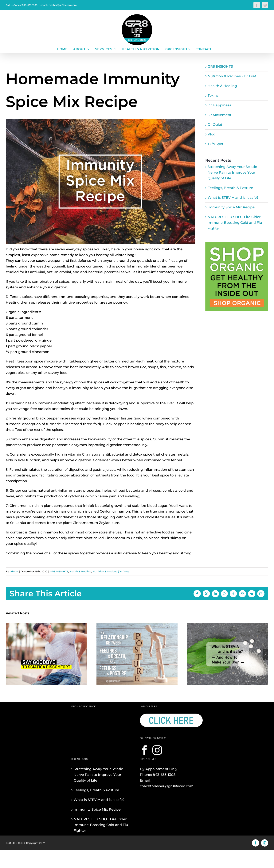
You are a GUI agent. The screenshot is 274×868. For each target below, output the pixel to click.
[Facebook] (145, 750)
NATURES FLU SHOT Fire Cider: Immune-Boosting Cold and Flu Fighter (235, 223)
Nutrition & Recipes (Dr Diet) (111, 571)
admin (14, 571)
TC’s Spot (215, 144)
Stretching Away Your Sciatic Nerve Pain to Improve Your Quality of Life (232, 172)
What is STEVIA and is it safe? (233, 198)
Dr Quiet (215, 125)
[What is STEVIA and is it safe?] (228, 625)
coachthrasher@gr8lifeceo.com (59, 5)
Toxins (213, 96)
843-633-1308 (164, 775)
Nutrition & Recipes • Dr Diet (232, 76)
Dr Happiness (219, 105)
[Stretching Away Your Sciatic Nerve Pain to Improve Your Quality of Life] (46, 625)
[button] (9, 654)
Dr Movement (219, 115)
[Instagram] (157, 750)
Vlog (211, 134)
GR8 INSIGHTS (220, 66)
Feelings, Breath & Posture (230, 188)
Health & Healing (222, 86)
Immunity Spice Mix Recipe (231, 207)
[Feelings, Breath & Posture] (137, 625)
